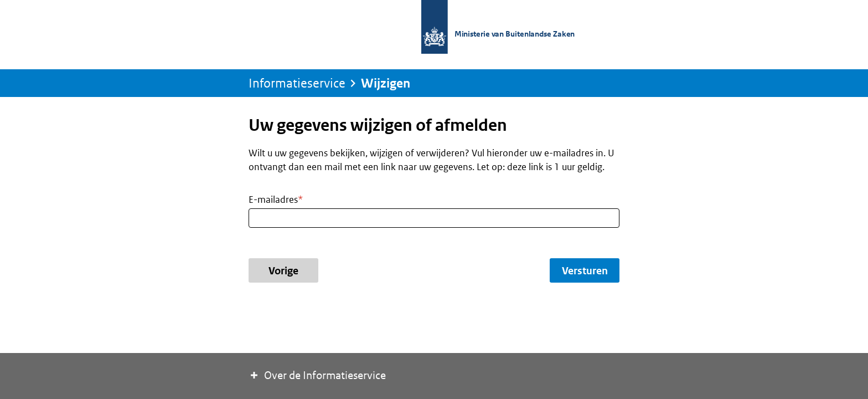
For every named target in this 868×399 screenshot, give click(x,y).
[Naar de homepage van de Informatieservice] (503, 28)
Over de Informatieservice (317, 375)
